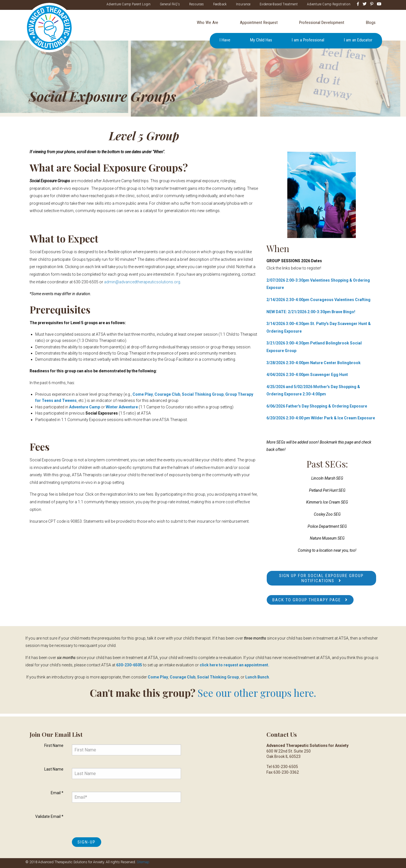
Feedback (219, 4)
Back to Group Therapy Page (307, 600)
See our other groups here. (257, 693)
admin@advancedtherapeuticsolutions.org (142, 282)
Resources (196, 4)
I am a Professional (308, 41)
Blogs (371, 23)
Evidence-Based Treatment (278, 4)
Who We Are (208, 23)
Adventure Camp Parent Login (128, 4)
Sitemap (143, 862)
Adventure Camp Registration (328, 4)
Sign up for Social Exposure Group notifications (321, 578)
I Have (225, 41)
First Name (54, 745)
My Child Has (261, 41)
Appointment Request (259, 23)
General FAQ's (169, 4)
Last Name (54, 769)
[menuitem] (207, 23)
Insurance (242, 4)
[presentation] (115, 822)
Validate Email (49, 816)
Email (57, 793)
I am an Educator (358, 41)
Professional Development (322, 23)
